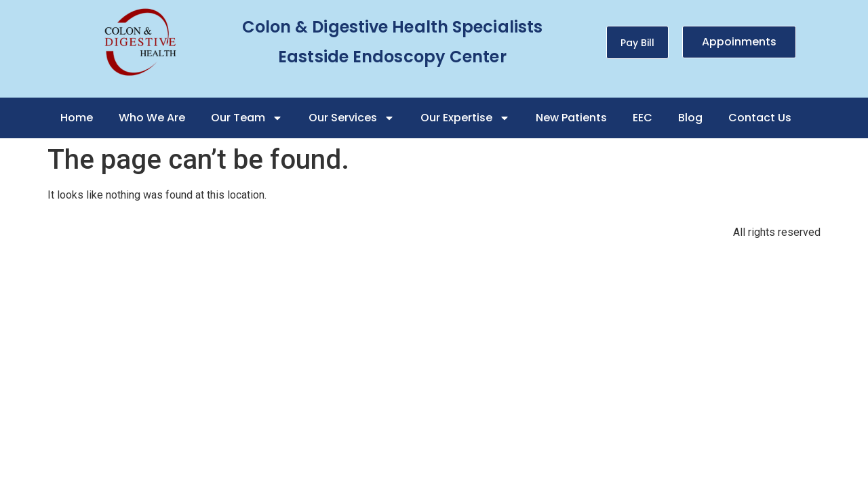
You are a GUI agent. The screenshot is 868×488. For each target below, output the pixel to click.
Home (77, 118)
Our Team (247, 118)
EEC (643, 118)
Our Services (352, 118)
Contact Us (760, 118)
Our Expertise (465, 118)
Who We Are (152, 118)
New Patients (571, 118)
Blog (690, 118)
